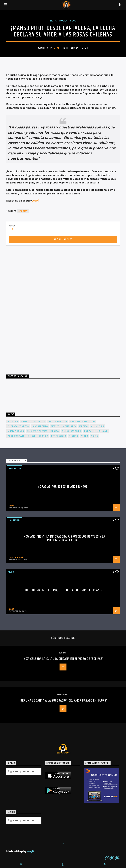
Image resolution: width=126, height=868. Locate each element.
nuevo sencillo (72, 431)
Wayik (31, 851)
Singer (32, 436)
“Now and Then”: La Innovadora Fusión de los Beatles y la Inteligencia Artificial (64, 538)
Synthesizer (59, 436)
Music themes (16, 431)
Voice (95, 436)
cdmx (24, 421)
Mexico (55, 426)
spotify (23, 211)
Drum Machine (79, 421)
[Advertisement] (30, 309)
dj (66, 421)
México (55, 431)
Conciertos (14, 468)
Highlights (14, 520)
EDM (93, 421)
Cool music (55, 421)
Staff (57, 48)
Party (88, 431)
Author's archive (63, 239)
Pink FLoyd (101, 431)
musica (83, 426)
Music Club (97, 426)
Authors (13, 421)
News (73, 21)
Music (53, 21)
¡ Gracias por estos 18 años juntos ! (64, 487)
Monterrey (69, 426)
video (85, 436)
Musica (63, 21)
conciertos (38, 421)
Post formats (16, 436)
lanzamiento (40, 426)
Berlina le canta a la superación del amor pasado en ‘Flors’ (64, 701)
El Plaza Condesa (18, 426)
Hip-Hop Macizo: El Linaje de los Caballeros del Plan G (64, 590)
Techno (74, 436)
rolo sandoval (16, 557)
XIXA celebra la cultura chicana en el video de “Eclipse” (64, 659)
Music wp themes (37, 431)
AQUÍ (35, 201)
